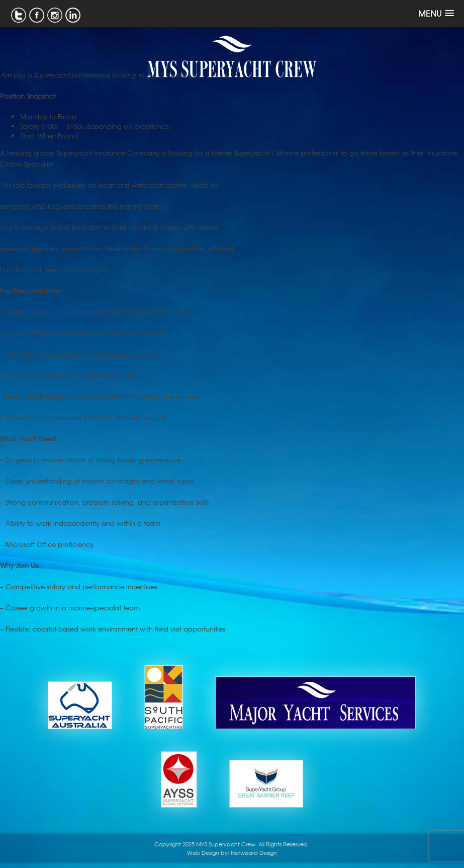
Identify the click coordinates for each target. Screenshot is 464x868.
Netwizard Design (254, 852)
